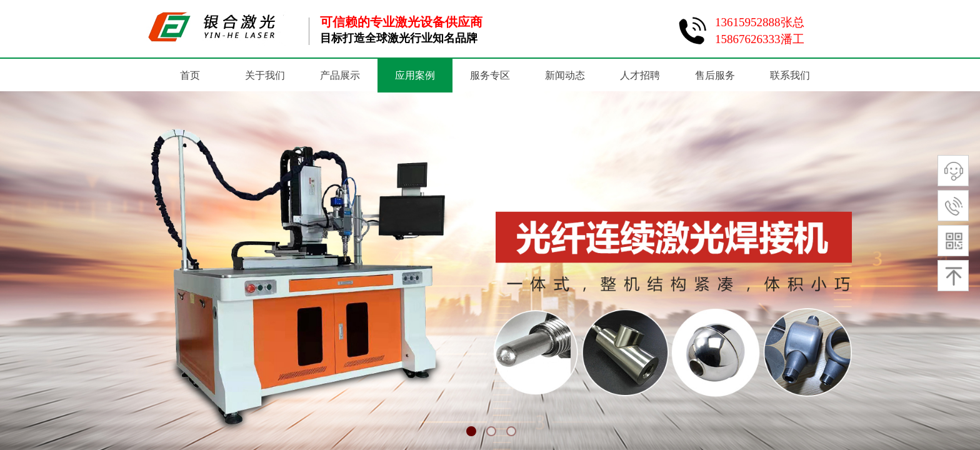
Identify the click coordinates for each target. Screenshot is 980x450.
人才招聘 (640, 75)
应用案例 (415, 75)
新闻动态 (565, 75)
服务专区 (490, 75)
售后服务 (715, 75)
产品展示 (340, 75)
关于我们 (265, 75)
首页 (190, 75)
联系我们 (790, 75)
